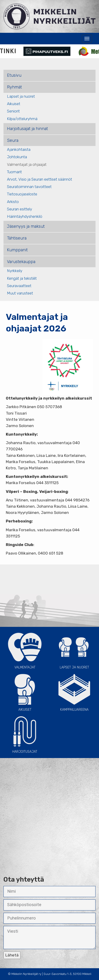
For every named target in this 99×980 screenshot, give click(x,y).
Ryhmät (14, 87)
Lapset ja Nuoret (74, 650)
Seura (13, 140)
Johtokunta (17, 157)
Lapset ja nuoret (21, 96)
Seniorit (13, 111)
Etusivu (14, 75)
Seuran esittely (20, 209)
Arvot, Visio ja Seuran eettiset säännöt (40, 179)
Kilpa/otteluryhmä (22, 119)
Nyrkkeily (15, 271)
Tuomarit (14, 172)
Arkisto (13, 202)
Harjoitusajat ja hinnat (27, 129)
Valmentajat (25, 650)
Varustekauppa (21, 262)
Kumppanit (17, 250)
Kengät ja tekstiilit (22, 278)
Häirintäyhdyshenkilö (25, 216)
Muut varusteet (20, 293)
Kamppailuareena (74, 692)
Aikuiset (14, 104)
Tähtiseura (17, 238)
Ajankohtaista (19, 149)
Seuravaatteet (19, 286)
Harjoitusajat (25, 734)
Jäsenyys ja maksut (26, 226)
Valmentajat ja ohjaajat (27, 164)
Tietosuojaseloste (22, 194)
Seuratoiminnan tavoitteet (29, 187)
